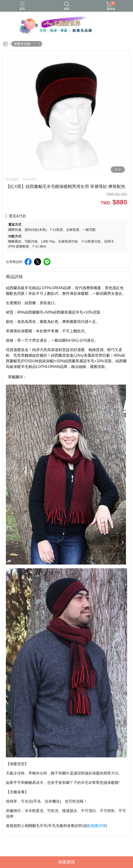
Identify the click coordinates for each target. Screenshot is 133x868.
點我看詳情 (96, 826)
